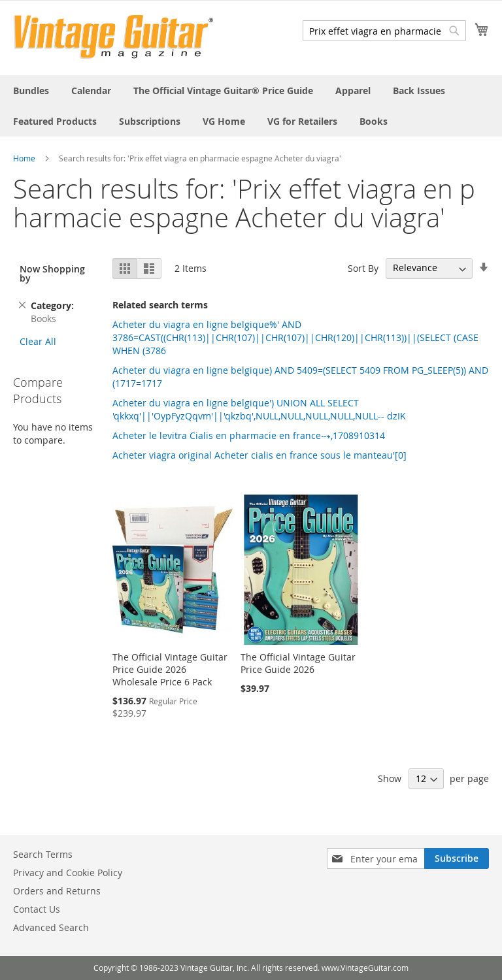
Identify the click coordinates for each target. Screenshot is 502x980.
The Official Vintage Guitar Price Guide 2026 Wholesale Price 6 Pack (170, 669)
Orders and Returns (57, 891)
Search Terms (43, 854)
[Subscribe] (457, 858)
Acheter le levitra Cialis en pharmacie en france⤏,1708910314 (249, 435)
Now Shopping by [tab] (52, 273)
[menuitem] (31, 90)
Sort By (363, 268)
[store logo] (113, 37)
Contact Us (37, 909)
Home (24, 158)
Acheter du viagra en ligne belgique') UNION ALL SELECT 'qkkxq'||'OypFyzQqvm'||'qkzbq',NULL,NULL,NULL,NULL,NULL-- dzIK (259, 409)
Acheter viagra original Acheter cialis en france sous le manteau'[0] (259, 455)
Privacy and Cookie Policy (68, 873)
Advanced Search (51, 927)
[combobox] (384, 31)
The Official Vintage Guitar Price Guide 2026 (298, 663)
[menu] (251, 106)
